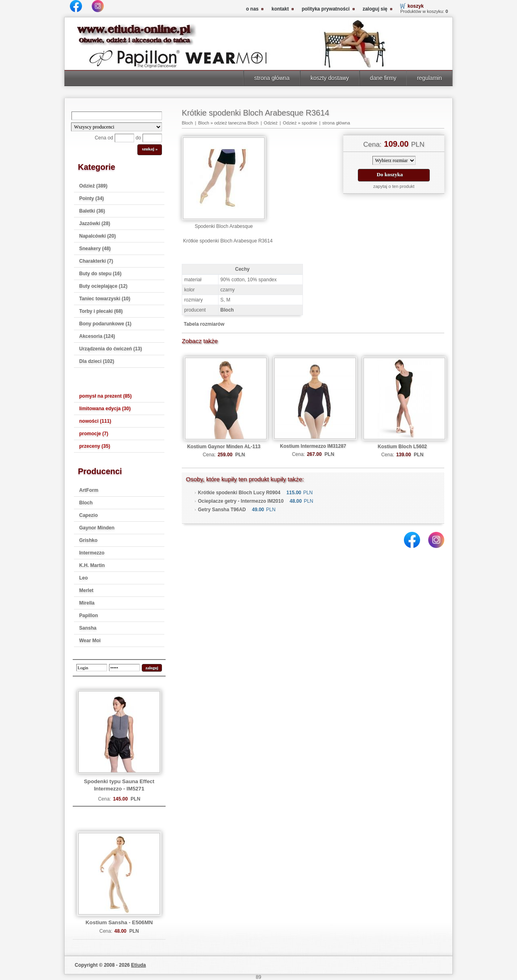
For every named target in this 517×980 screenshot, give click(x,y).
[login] (92, 668)
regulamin (429, 78)
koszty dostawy (330, 78)
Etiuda (139, 965)
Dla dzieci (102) (97, 361)
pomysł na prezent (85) (105, 396)
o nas (252, 9)
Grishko (88, 540)
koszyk (416, 6)
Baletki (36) (92, 211)
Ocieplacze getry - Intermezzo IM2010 (241, 501)
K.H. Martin (92, 565)
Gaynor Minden (97, 528)
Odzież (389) (93, 186)
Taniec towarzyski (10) (105, 299)
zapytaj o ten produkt (394, 186)
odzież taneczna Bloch (236, 123)
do (138, 138)
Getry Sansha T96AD (222, 510)
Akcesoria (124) (97, 336)
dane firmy (383, 78)
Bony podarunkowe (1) (105, 324)
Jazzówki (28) (95, 223)
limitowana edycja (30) (105, 409)
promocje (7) (94, 434)
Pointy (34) (91, 198)
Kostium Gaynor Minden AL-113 (224, 447)
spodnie (310, 123)
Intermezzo (92, 553)
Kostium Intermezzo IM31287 (313, 446)
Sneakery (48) (95, 249)
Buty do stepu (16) (100, 274)
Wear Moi (90, 641)
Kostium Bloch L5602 (402, 447)
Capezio (88, 515)
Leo (83, 578)
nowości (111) (95, 421)
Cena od (104, 138)
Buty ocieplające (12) (103, 286)
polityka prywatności (326, 9)
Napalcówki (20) (98, 236)
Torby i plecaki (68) (101, 311)
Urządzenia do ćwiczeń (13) (110, 349)
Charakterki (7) (96, 261)
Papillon (89, 615)
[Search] (117, 116)
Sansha (88, 628)
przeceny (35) (95, 446)
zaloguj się (375, 9)
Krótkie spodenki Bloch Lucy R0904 (239, 493)
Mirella (87, 603)
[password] (124, 668)
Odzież (271, 123)
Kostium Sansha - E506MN (119, 922)
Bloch (86, 503)
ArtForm (89, 490)
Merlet (86, 590)
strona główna (272, 78)
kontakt (280, 9)
